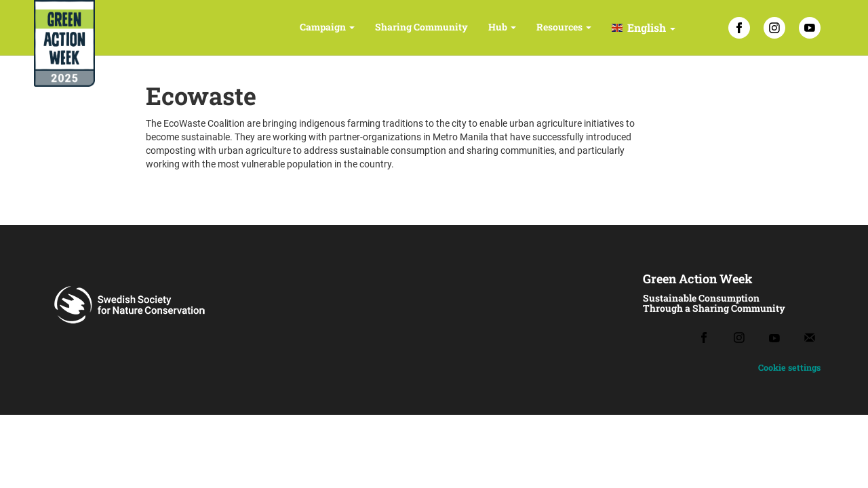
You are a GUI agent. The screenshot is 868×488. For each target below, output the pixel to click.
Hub (502, 27)
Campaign (327, 27)
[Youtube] (774, 338)
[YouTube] (810, 28)
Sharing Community (421, 27)
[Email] (810, 338)
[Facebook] (739, 28)
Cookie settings (789, 367)
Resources (564, 27)
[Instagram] (774, 28)
